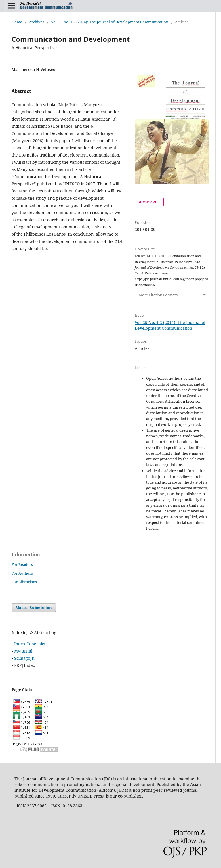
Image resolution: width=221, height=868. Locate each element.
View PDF (147, 202)
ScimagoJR (24, 658)
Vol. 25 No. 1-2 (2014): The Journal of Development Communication (110, 22)
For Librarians (24, 582)
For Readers (22, 564)
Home (17, 22)
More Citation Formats (158, 295)
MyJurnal (23, 651)
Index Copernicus (31, 644)
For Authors (22, 573)
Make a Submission (34, 608)
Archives (37, 22)
